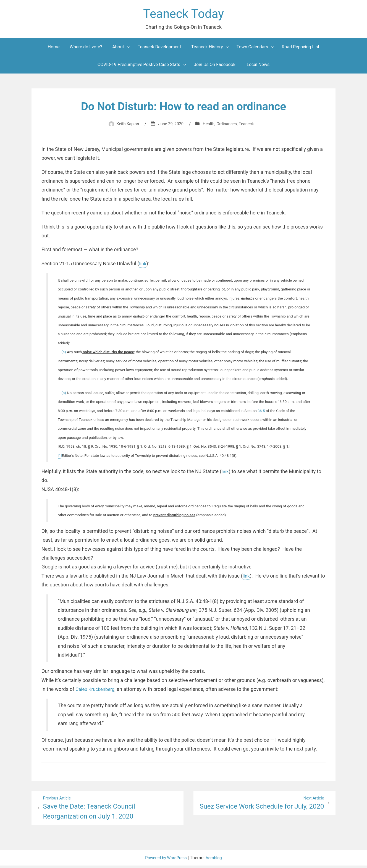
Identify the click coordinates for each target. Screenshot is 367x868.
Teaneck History (207, 48)
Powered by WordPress (166, 860)
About (118, 48)
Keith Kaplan (124, 125)
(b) (62, 394)
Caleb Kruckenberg (96, 691)
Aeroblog (216, 860)
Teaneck (250, 125)
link (143, 265)
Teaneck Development (159, 48)
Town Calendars (252, 48)
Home (53, 48)
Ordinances (229, 125)
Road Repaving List (301, 48)
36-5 (261, 412)
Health (209, 125)
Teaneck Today (183, 15)
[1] (60, 457)
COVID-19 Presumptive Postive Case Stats (139, 66)
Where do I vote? (86, 48)
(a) (62, 354)
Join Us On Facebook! (215, 66)
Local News (258, 66)
